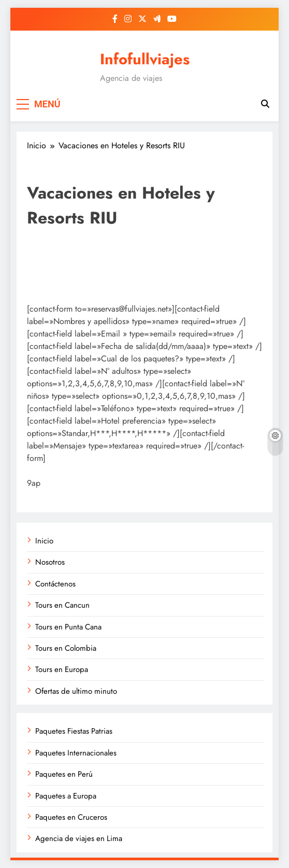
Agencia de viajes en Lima (79, 838)
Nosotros (50, 562)
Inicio (44, 541)
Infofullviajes (145, 59)
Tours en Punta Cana (68, 627)
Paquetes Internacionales (76, 753)
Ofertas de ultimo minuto (76, 691)
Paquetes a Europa (66, 796)
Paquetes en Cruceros (71, 817)
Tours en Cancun (62, 605)
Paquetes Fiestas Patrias (74, 731)
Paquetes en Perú (64, 774)
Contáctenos (55, 584)
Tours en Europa (62, 669)
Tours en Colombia (66, 648)
